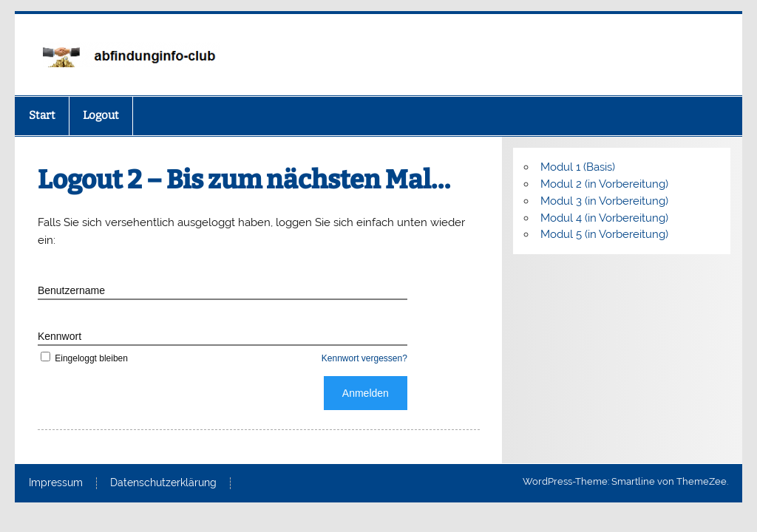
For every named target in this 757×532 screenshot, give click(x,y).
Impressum (56, 483)
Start (42, 115)
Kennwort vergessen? (364, 358)
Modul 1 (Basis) (578, 167)
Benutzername (71, 290)
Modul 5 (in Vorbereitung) (604, 234)
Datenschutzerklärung (163, 483)
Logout (101, 115)
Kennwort (60, 336)
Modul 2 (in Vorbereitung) (604, 184)
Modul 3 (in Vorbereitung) (604, 201)
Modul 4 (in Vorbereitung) (604, 218)
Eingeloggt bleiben (83, 358)
